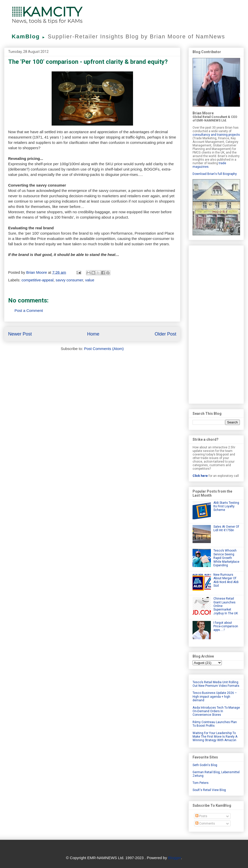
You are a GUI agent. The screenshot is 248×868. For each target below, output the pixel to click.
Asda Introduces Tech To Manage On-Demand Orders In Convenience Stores (216, 711)
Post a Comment (29, 310)
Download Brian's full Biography (215, 174)
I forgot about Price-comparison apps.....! (226, 626)
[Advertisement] (216, 324)
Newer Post (20, 334)
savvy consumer (69, 280)
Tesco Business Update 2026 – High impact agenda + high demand (215, 697)
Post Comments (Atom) (104, 349)
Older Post (165, 334)
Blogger (175, 858)
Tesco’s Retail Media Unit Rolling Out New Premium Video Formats (216, 684)
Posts (201, 816)
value (90, 280)
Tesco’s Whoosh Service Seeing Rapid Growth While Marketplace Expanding (226, 558)
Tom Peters (201, 783)
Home (93, 334)
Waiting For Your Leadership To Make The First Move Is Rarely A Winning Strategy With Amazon (215, 737)
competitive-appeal (38, 280)
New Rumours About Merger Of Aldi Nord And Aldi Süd (226, 580)
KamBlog (30, 36)
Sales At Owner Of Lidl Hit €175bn (226, 528)
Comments (205, 824)
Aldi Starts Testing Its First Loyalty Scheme (226, 506)
